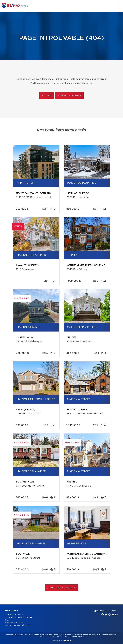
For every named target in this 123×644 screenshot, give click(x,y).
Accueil (47, 96)
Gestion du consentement (72, 637)
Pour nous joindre (69, 96)
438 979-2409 (17, 623)
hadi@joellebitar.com (23, 625)
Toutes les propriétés (61, 588)
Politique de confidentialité (104, 635)
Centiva (67, 641)
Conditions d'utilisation (50, 637)
